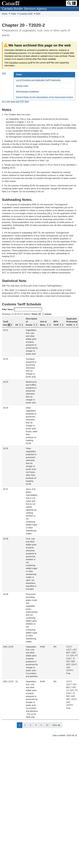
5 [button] (42, 725)
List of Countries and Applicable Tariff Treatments (38, 80)
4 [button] (37, 725)
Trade (13, 14)
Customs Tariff (26, 14)
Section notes (22, 86)
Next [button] (55, 725)
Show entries (42, 314)
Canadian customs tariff (21, 63)
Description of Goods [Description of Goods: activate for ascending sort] (32, 322)
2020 (38, 14)
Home (5, 14)
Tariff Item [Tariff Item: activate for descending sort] (8, 323)
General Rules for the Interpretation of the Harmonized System (44, 97)
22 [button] (48, 725)
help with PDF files (20, 102)
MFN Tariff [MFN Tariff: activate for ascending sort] (59, 323)
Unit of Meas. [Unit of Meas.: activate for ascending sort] (46, 323)
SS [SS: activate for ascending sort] (20, 325)
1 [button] (21, 725)
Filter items (22, 309)
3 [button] (31, 725)
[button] (72, 3)
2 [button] (26, 725)
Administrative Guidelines (27, 91)
